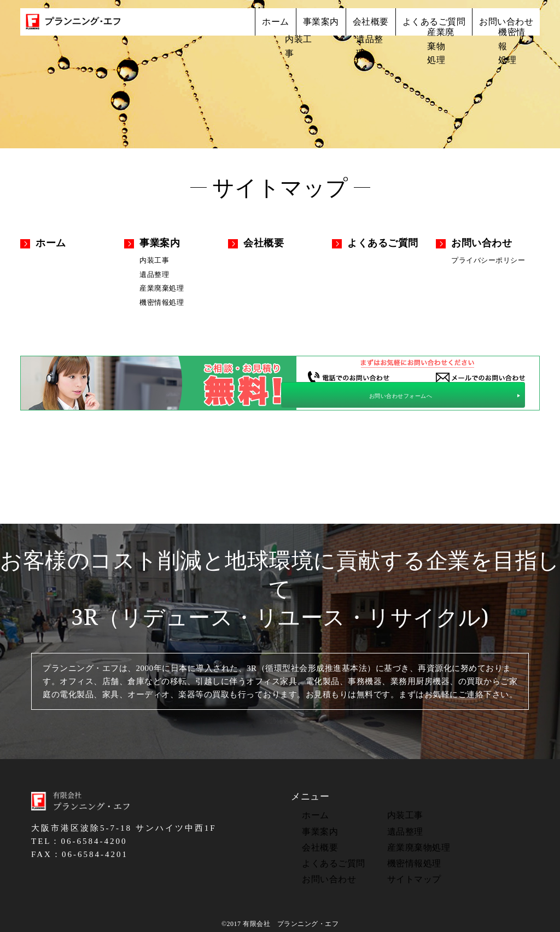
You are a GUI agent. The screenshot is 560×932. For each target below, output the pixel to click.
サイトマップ (409, 873)
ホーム (214, 26)
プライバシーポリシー (488, 260)
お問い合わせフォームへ (479, 393)
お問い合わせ (499, 26)
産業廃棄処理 (162, 286)
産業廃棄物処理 (413, 842)
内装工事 (154, 260)
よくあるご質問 (413, 26)
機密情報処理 (162, 299)
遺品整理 (154, 273)
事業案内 (272, 26)
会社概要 (335, 26)
